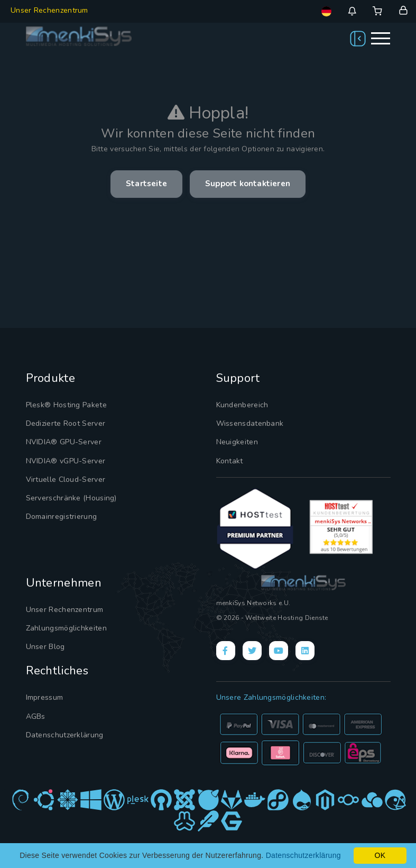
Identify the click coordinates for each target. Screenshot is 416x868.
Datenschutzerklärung (61, 727)
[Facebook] (226, 647)
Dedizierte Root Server (63, 423)
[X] (252, 647)
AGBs (35, 710)
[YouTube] (279, 647)
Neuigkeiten (235, 441)
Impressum (44, 692)
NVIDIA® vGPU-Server (64, 458)
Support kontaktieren (250, 185)
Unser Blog (44, 642)
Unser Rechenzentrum (49, 10)
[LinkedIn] (305, 647)
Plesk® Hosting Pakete (63, 405)
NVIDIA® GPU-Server (62, 441)
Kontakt (228, 458)
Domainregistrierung (60, 511)
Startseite (143, 185)
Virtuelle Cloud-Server (63, 476)
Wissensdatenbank (247, 423)
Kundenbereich (240, 405)
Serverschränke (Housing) (68, 494)
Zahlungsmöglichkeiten (63, 624)
